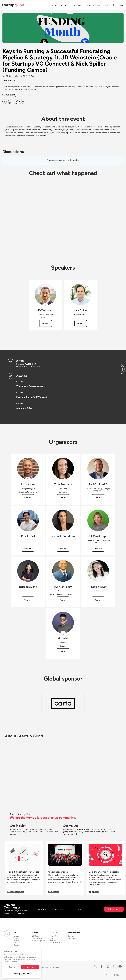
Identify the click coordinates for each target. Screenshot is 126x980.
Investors (17, 936)
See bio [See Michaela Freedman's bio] (63, 548)
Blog (52, 938)
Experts (16, 938)
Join (54, 5)
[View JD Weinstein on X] (45, 305)
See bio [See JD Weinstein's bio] (46, 323)
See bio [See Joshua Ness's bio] (28, 498)
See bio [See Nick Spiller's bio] (81, 323)
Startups (17, 941)
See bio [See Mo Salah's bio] (63, 652)
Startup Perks (94, 5)
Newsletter (54, 936)
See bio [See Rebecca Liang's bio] (28, 600)
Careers (71, 936)
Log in (121, 5)
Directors (17, 945)
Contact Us (72, 938)
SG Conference (38, 936)
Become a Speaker (39, 941)
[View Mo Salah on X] (63, 634)
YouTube (53, 941)
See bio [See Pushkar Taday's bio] (63, 600)
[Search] (114, 5)
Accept (30, 967)
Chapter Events (37, 938)
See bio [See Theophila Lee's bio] (98, 600)
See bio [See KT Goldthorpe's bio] (98, 548)
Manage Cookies (22, 973)
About (107, 5)
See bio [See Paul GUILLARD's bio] (98, 498)
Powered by (114, 975)
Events (65, 5)
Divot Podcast (55, 943)
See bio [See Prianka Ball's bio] (28, 548)
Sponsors (17, 943)
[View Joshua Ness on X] (28, 480)
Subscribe (113, 909)
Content (78, 5)
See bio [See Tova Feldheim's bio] (63, 498)
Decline (12, 967)
